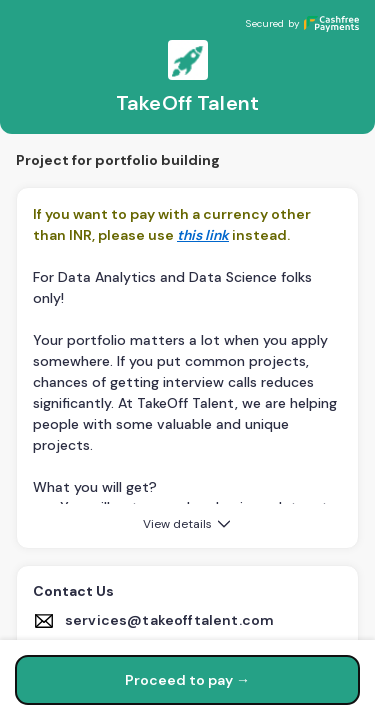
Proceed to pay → (187, 680)
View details (188, 524)
